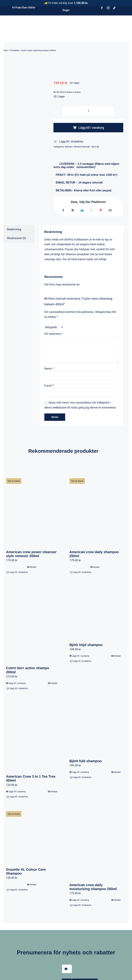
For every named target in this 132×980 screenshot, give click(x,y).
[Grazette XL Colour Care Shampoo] (32, 836)
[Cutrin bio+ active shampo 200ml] (32, 623)
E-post (49, 386)
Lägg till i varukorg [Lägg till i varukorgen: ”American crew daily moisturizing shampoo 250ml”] (80, 900)
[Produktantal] (88, 111)
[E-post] (110, 211)
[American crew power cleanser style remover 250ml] (32, 511)
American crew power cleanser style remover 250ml (31, 554)
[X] (73, 211)
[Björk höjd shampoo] (95, 611)
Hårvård (77, 147)
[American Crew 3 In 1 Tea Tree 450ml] (32, 735)
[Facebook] (63, 211)
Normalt (86, 147)
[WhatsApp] (91, 211)
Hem (6, 50)
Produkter (15, 50)
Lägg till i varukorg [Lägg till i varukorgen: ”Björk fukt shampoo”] (80, 772)
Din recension (54, 334)
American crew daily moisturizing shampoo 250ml (93, 887)
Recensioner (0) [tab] (16, 238)
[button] (68, 142)
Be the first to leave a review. (67, 92)
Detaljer (33, 567)
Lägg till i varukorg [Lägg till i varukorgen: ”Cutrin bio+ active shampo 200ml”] (17, 683)
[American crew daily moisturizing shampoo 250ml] (95, 844)
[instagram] (108, 8)
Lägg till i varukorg (88, 128)
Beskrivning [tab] (14, 229)
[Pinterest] (101, 211)
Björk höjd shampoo (86, 645)
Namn (49, 369)
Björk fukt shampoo (86, 761)
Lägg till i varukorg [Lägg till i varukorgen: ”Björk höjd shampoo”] (80, 656)
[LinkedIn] (82, 211)
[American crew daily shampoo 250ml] (95, 511)
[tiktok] (114, 8)
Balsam (69, 147)
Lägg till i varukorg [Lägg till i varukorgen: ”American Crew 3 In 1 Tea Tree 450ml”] (17, 792)
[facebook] (102, 8)
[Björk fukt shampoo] (95, 728)
